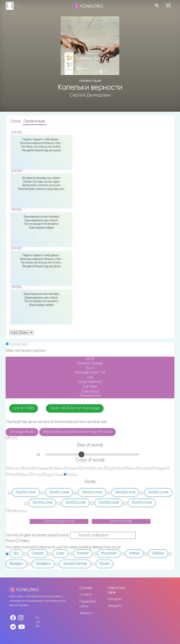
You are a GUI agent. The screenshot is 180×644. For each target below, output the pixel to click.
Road (104, 564)
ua (38, 622)
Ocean (38, 553)
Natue (134, 553)
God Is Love (26, 492)
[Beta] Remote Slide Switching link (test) (77, 432)
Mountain (109, 553)
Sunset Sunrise (75, 564)
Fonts (13, 438)
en (38, 626)
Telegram (115, 606)
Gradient (43, 564)
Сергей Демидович (90, 95)
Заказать (86, 613)
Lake (60, 553)
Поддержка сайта (88, 604)
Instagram (115, 599)
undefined (21, 333)
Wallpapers (18, 511)
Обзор (16, 121)
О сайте (86, 595)
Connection (18, 344)
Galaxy (158, 553)
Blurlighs (16, 564)
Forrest (83, 553)
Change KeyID (22, 432)
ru (37, 617)
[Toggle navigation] (168, 5)
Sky (16, 553)
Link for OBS (24, 408)
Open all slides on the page (75, 408)
